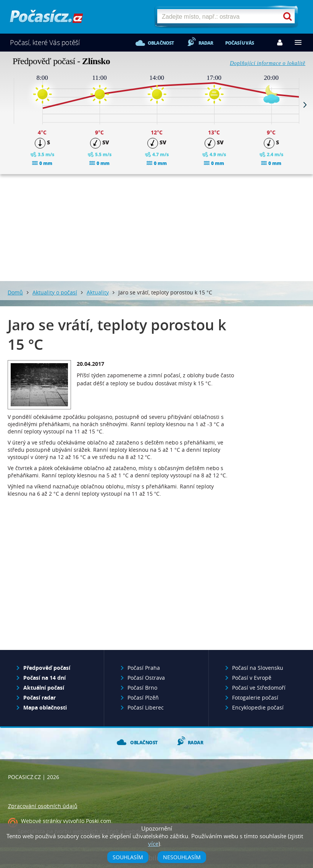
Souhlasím (128, 857)
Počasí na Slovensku (258, 668)
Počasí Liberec (146, 707)
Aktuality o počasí (55, 292)
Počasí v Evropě (252, 678)
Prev (8, 105)
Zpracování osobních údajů (43, 806)
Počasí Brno (142, 688)
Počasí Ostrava (146, 678)
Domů (15, 292)
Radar (206, 43)
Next (305, 105)
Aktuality (98, 292)
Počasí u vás (240, 43)
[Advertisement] (156, 228)
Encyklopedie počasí (258, 707)
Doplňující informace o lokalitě (268, 63)
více (153, 844)
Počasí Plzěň (143, 697)
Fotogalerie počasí (255, 697)
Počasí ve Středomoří (259, 688)
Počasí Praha (144, 668)
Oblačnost (161, 43)
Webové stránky (41, 821)
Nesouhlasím (182, 857)
